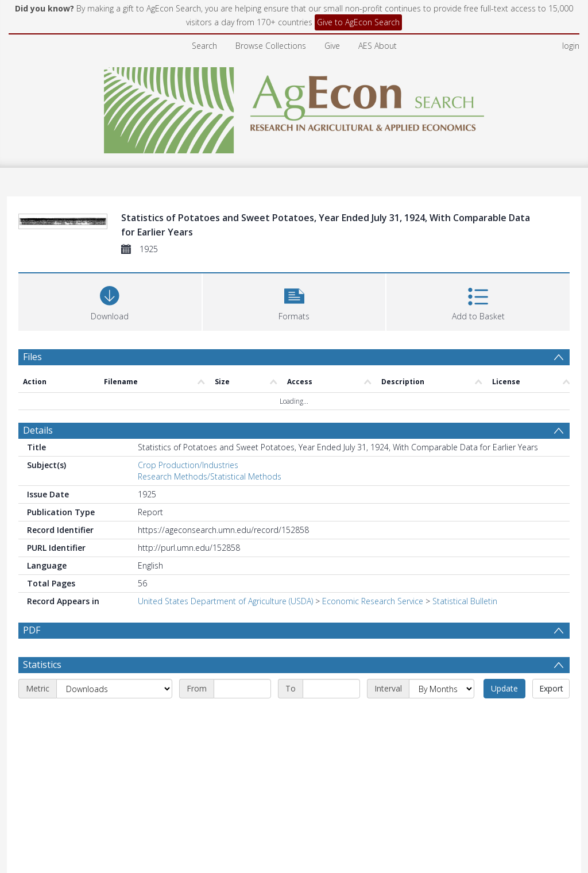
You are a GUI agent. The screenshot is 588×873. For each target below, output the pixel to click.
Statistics (42, 665)
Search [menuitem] (204, 46)
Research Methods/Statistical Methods (210, 476)
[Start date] (242, 689)
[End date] (331, 689)
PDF (32, 630)
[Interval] (442, 689)
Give (332, 46)
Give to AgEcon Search (358, 22)
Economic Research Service (373, 601)
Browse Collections (271, 46)
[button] (294, 301)
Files (32, 357)
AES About (378, 46)
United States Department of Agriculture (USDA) (225, 601)
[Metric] (114, 689)
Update (504, 688)
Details (38, 430)
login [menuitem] (571, 46)
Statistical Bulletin (465, 601)
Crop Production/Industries (188, 465)
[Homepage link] (294, 107)
